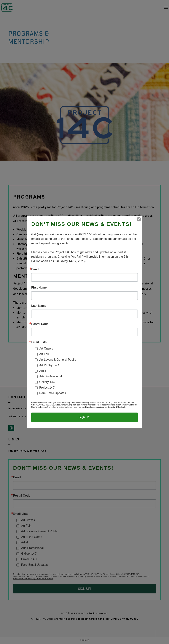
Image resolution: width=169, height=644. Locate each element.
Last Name (39, 306)
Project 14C (47, 388)
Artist (43, 371)
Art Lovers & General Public (58, 360)
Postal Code (40, 324)
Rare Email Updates (53, 393)
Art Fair (44, 354)
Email (35, 269)
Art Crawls (46, 348)
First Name (39, 288)
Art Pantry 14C (49, 365)
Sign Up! (84, 417)
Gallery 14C (47, 382)
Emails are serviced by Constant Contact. (105, 407)
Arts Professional (51, 376)
